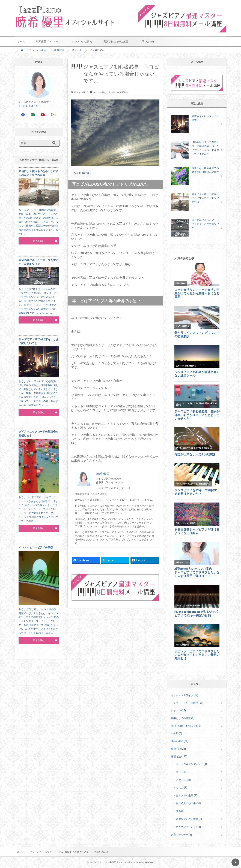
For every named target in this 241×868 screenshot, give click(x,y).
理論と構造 (180, 741)
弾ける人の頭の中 (111, 92)
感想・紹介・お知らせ (186, 726)
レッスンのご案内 (82, 41)
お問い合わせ (147, 41)
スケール (77, 50)
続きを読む (39, 241)
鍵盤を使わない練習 (189, 819)
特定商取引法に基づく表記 (74, 852)
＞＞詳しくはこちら (30, 106)
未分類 (176, 733)
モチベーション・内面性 (187, 703)
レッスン (178, 710)
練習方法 (59, 50)
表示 (85, 173)
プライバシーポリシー (42, 852)
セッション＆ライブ (185, 695)
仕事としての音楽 (183, 718)
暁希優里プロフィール (49, 41)
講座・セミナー (181, 835)
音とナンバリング (188, 827)
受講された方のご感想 (116, 41)
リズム (182, 788)
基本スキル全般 (187, 796)
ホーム (21, 41)
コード (182, 772)
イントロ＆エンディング (191, 764)
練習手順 (178, 749)
